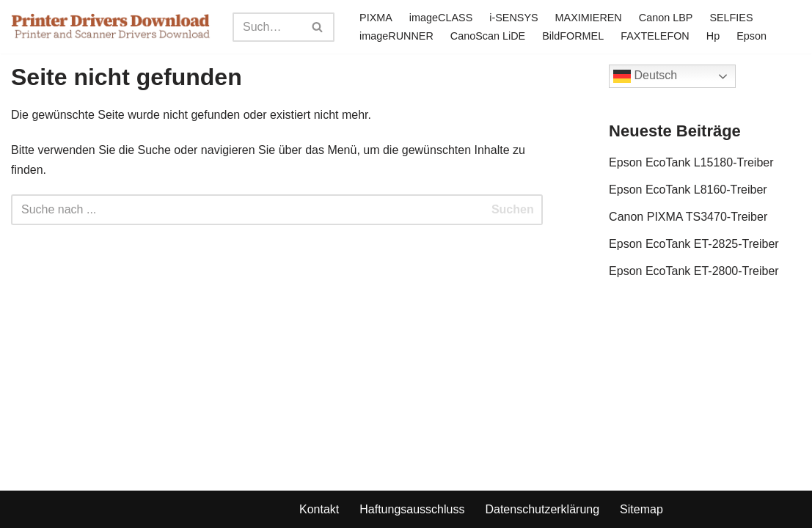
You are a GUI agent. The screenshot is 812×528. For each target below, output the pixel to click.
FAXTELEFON (655, 36)
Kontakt (319, 509)
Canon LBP (666, 18)
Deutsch (645, 76)
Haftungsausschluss (412, 509)
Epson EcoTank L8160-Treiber (688, 190)
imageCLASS (441, 18)
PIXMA (376, 18)
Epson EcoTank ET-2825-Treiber (694, 244)
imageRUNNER (396, 36)
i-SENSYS (513, 18)
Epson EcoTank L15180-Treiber (691, 162)
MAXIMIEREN (589, 18)
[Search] (267, 27)
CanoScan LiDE (488, 36)
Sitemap (641, 509)
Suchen (513, 209)
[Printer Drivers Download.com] (111, 27)
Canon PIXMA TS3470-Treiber (688, 217)
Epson (751, 36)
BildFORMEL (573, 36)
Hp (713, 36)
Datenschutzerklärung (542, 509)
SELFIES (731, 18)
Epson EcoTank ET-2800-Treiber (694, 271)
